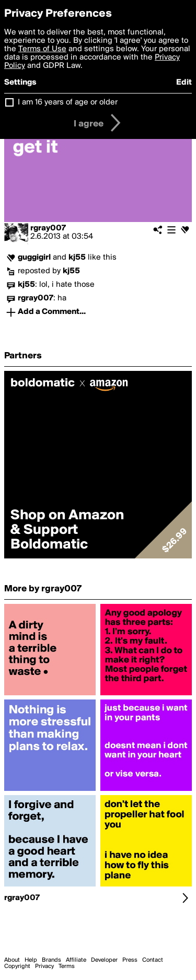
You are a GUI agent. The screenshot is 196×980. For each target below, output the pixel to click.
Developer (104, 960)
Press (130, 960)
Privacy (44, 966)
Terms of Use (42, 49)
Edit (184, 83)
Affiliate (76, 960)
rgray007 (48, 228)
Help (31, 960)
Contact (153, 960)
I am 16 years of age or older (68, 102)
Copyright (17, 966)
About (12, 960)
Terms (67, 966)
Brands (51, 960)
